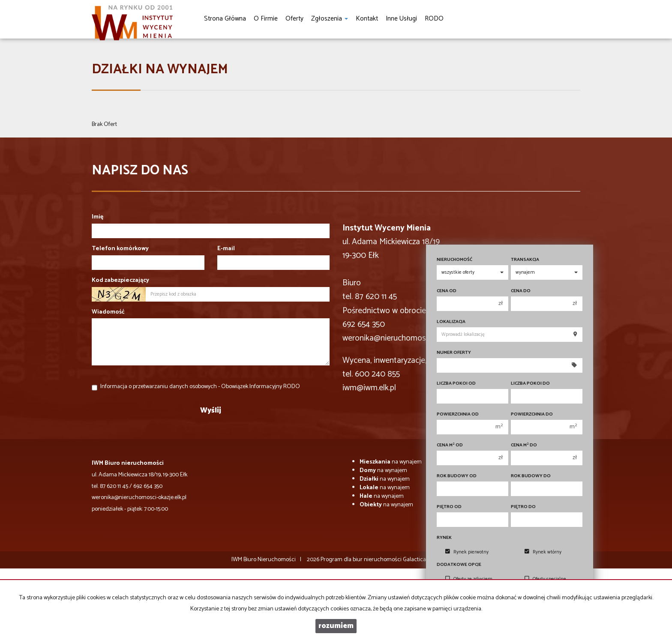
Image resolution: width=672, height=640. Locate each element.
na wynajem (391, 462)
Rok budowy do (531, 476)
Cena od (447, 291)
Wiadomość (108, 312)
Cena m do (524, 445)
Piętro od (449, 507)
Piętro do (523, 507)
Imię (97, 217)
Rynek (444, 538)
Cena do (521, 291)
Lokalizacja (451, 322)
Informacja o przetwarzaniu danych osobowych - (200, 387)
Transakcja (525, 260)
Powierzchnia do (532, 414)
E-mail (226, 249)
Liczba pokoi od (456, 384)
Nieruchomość (454, 260)
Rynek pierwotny (467, 552)
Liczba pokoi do (530, 384)
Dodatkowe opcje (459, 565)
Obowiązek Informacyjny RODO (261, 387)
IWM (237, 560)
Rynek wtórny (543, 552)
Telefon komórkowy (120, 249)
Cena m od (450, 445)
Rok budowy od (457, 476)
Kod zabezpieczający (120, 281)
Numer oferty (454, 353)
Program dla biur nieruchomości (362, 560)
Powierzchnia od (458, 414)
